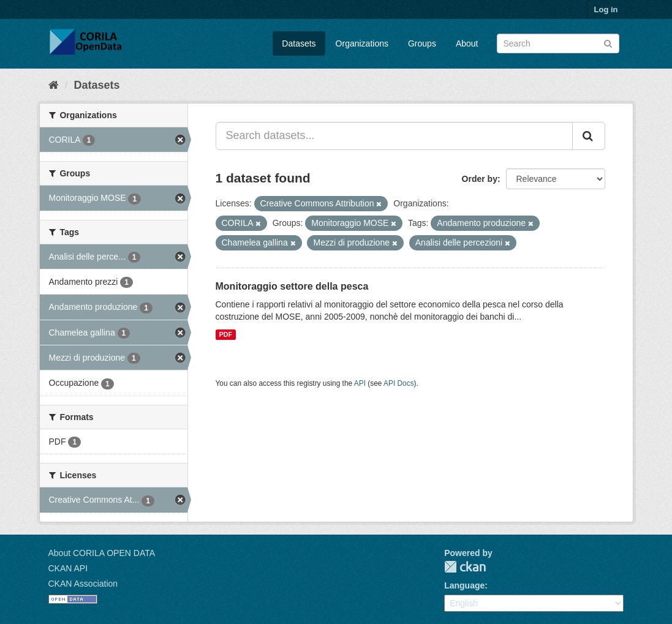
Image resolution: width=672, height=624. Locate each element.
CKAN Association (83, 584)
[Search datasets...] (394, 136)
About (467, 43)
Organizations (362, 43)
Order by (480, 179)
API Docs (399, 383)
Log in (606, 9)
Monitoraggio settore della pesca (292, 286)
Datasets (299, 43)
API (360, 383)
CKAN (465, 567)
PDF (226, 334)
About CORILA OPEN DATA (102, 553)
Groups (422, 43)
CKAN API (68, 568)
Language (464, 585)
